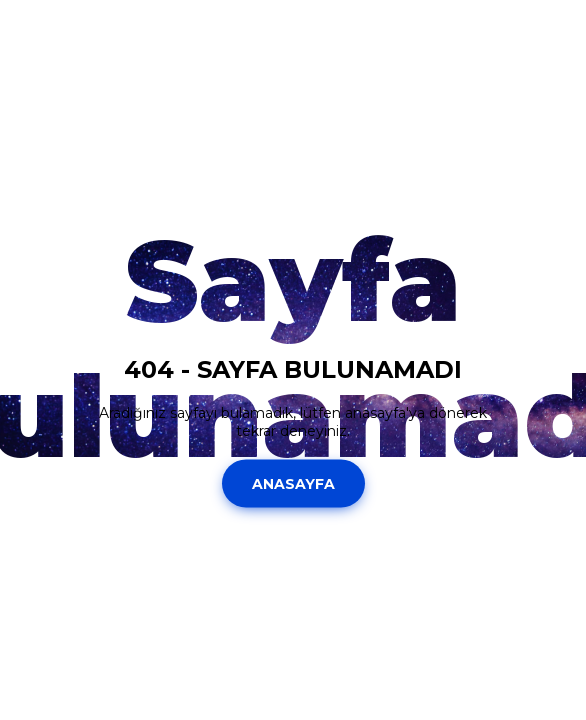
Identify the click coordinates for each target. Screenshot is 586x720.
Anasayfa (293, 483)
